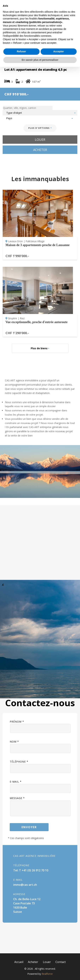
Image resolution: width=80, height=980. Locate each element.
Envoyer (29, 827)
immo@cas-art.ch (25, 885)
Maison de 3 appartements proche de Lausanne (38, 245)
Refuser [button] (21, 965)
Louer (40, 140)
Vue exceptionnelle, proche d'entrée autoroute (36, 322)
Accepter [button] (59, 965)
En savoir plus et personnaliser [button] (40, 973)
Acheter (40, 150)
